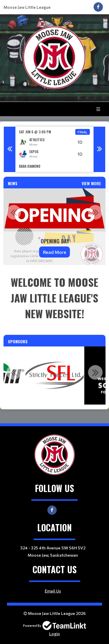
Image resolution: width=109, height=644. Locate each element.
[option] (54, 149)
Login (54, 634)
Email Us (53, 591)
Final (83, 132)
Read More (55, 252)
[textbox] (54, 298)
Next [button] (99, 149)
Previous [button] (10, 149)
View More (91, 183)
